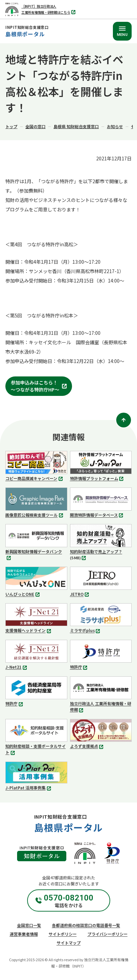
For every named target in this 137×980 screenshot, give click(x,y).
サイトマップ (69, 943)
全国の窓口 (36, 126)
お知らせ (115, 126)
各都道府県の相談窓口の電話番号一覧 (86, 925)
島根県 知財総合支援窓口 (76, 126)
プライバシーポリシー (108, 934)
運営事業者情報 (24, 934)
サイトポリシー (63, 934)
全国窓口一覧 (29, 925)
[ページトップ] (124, 420)
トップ (11, 126)
